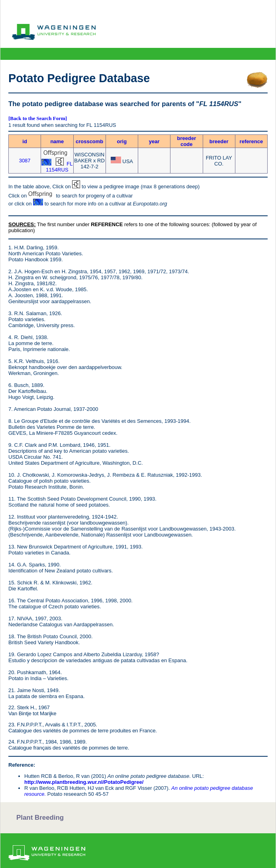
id (25, 141)
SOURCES (21, 224)
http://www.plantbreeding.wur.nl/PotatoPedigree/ (84, 782)
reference (252, 141)
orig (122, 141)
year (154, 141)
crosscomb (89, 141)
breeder (219, 141)
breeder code (187, 141)
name (57, 141)
